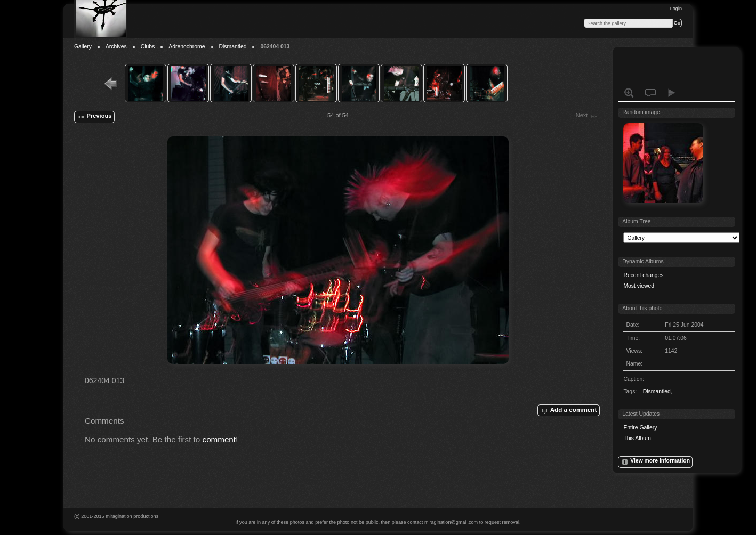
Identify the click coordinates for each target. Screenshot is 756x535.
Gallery (83, 47)
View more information (655, 462)
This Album (637, 438)
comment (219, 439)
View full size (629, 93)
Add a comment (568, 410)
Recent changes (643, 275)
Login (676, 9)
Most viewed (639, 286)
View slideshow (672, 93)
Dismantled (233, 47)
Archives (116, 47)
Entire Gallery (640, 428)
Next (587, 116)
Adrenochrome (187, 47)
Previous (94, 117)
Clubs (148, 47)
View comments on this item (650, 93)
